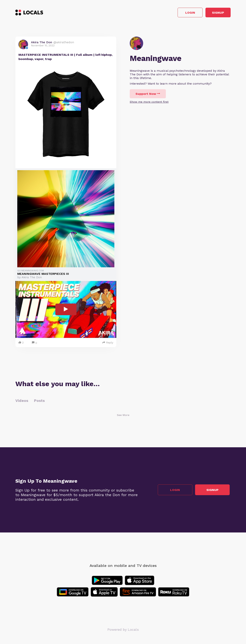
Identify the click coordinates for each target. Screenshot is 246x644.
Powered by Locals (123, 630)
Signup (213, 13)
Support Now (148, 95)
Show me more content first (149, 103)
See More (123, 416)
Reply (108, 343)
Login (176, 13)
